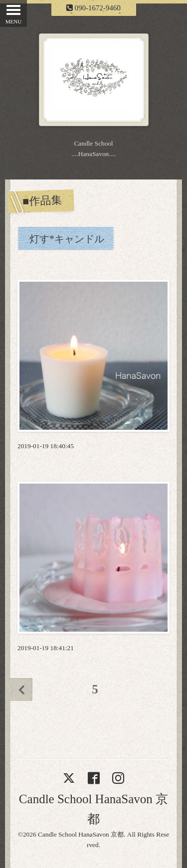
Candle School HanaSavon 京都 (81, 834)
